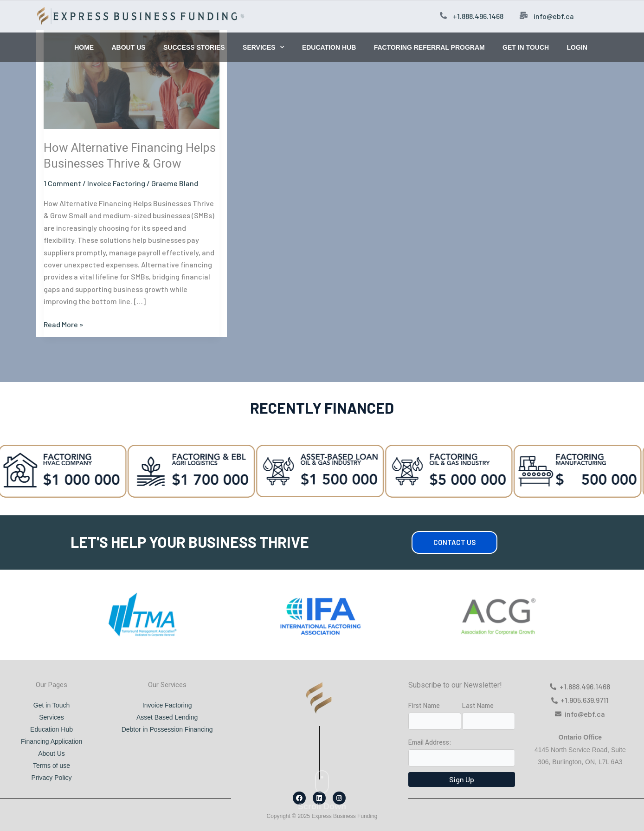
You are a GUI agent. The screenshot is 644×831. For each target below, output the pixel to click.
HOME (84, 47)
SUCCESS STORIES (194, 47)
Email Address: (430, 742)
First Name (424, 705)
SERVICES (264, 47)
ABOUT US (128, 47)
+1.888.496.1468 (478, 16)
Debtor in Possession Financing (167, 729)
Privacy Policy (51, 778)
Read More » (63, 324)
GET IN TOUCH (526, 47)
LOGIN (577, 47)
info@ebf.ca (554, 16)
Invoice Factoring (116, 183)
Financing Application (52, 741)
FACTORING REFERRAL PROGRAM (429, 47)
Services (52, 717)
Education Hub (52, 729)
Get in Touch (52, 705)
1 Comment (62, 183)
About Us (52, 753)
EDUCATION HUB (329, 47)
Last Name (478, 705)
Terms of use (52, 766)
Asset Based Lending (167, 717)
